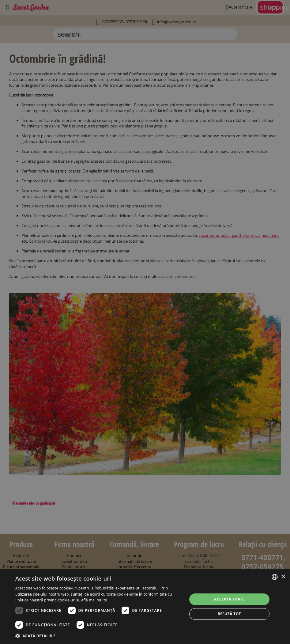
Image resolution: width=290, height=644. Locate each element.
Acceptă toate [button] (229, 599)
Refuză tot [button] (229, 614)
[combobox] (275, 577)
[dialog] (145, 607)
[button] (99, 636)
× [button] (283, 577)
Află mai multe (94, 600)
